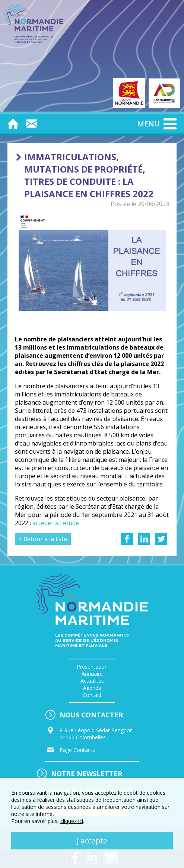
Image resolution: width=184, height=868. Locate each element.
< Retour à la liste (43, 539)
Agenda (92, 688)
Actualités (92, 681)
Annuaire (92, 674)
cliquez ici (72, 821)
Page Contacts (77, 750)
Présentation (92, 667)
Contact (92, 695)
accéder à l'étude (56, 523)
